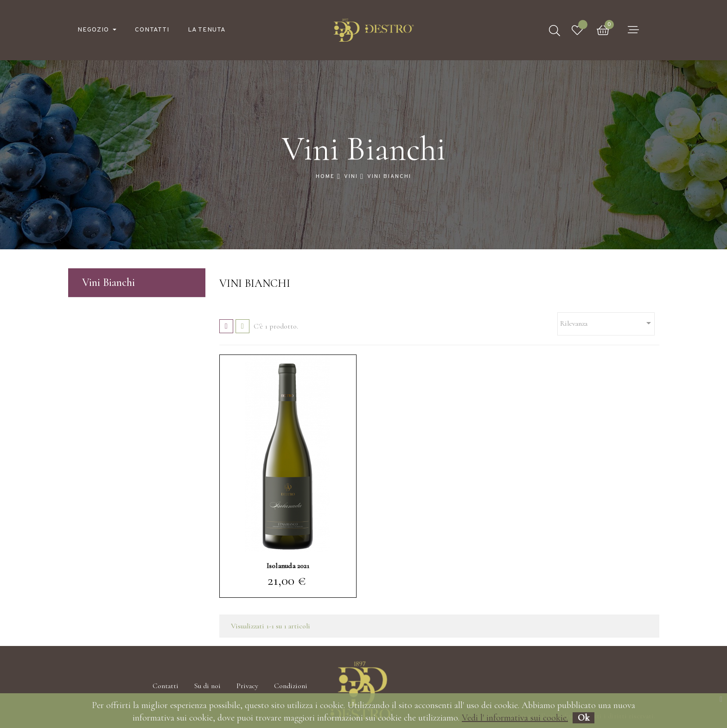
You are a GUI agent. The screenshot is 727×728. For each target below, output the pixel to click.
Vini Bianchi (108, 282)
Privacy (247, 686)
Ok (584, 718)
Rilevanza (607, 323)
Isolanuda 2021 (288, 566)
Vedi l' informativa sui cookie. (515, 718)
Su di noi (207, 686)
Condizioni (291, 686)
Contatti (166, 686)
